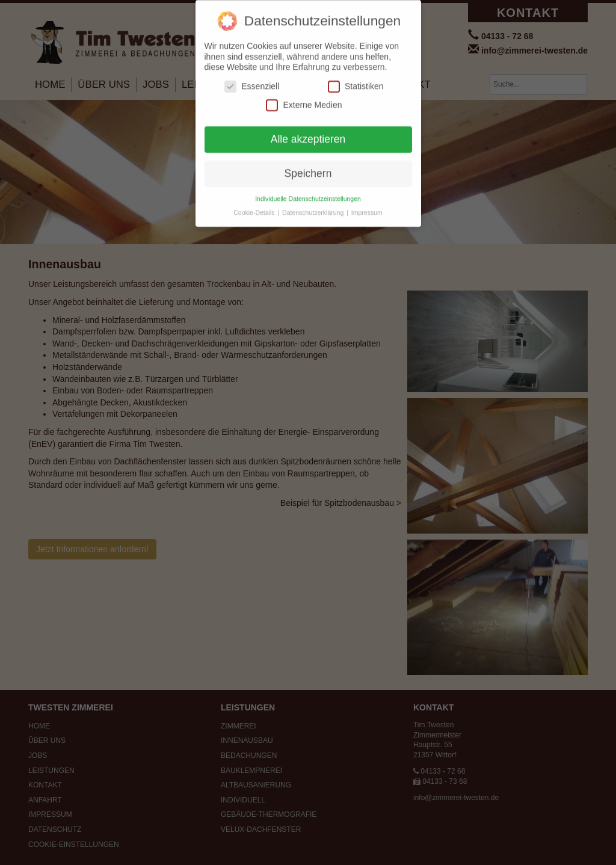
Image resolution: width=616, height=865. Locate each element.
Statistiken (356, 82)
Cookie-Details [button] (255, 208)
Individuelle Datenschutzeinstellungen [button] (308, 194)
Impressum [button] (367, 208)
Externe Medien (304, 101)
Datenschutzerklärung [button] (314, 208)
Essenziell (252, 82)
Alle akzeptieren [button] (308, 134)
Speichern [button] (308, 168)
